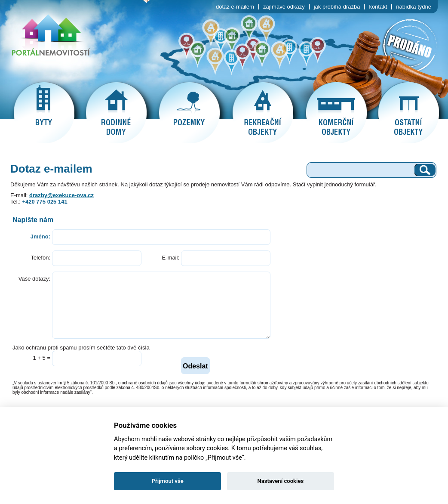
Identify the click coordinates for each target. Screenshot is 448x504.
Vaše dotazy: (34, 279)
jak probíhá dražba (337, 7)
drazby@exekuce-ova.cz (61, 195)
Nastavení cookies (280, 481)
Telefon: (40, 258)
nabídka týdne (414, 7)
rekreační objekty (263, 113)
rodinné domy (116, 113)
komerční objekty (336, 113)
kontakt (378, 7)
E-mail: (171, 258)
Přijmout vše (168, 481)
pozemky (189, 113)
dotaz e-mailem (235, 7)
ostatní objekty (408, 113)
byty (44, 113)
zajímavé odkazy (284, 7)
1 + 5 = (42, 358)
